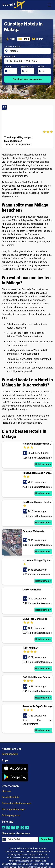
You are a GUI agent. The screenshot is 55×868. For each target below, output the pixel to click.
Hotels (24, 39)
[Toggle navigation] (49, 5)
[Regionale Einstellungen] (43, 5)
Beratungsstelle (10, 754)
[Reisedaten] (29, 61)
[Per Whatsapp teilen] (8, 830)
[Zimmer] (12, 71)
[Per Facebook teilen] (13, 830)
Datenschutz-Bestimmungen (16, 803)
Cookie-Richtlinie (10, 797)
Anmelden (46, 839)
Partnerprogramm (11, 815)
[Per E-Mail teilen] (4, 830)
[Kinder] (46, 71)
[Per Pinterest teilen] (22, 830)
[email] (22, 839)
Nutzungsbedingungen (13, 809)
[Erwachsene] (29, 71)
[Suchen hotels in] (29, 51)
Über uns (6, 791)
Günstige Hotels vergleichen (28, 79)
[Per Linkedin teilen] (27, 830)
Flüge (11, 39)
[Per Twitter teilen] (18, 830)
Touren (38, 39)
